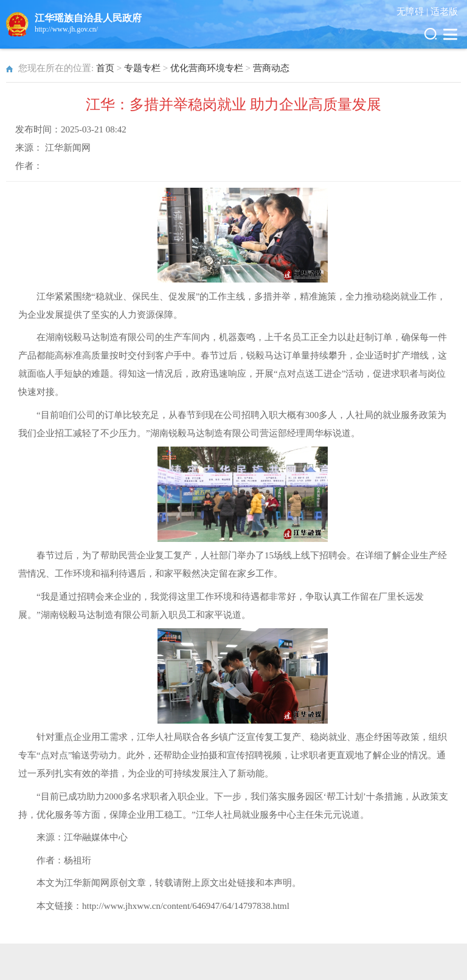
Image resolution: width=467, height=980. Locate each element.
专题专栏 (142, 68)
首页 (105, 68)
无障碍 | (413, 12)
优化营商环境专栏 (207, 68)
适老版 (444, 12)
